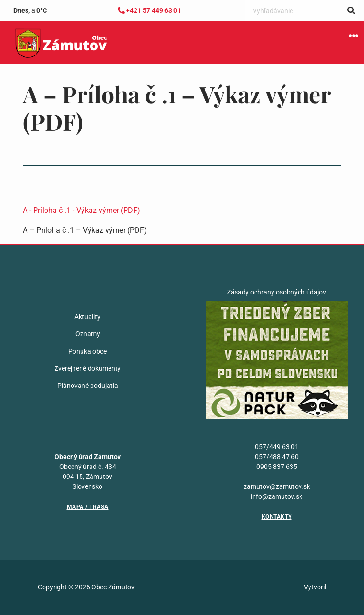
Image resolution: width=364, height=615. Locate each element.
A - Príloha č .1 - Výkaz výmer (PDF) (82, 210)
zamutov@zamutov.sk (277, 486)
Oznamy (88, 334)
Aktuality (87, 317)
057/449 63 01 (277, 447)
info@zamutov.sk (277, 496)
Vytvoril (315, 587)
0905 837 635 (277, 467)
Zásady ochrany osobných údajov (277, 292)
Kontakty (277, 517)
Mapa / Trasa (88, 507)
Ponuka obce (87, 351)
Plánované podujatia (88, 386)
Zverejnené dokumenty (88, 368)
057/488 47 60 (277, 457)
